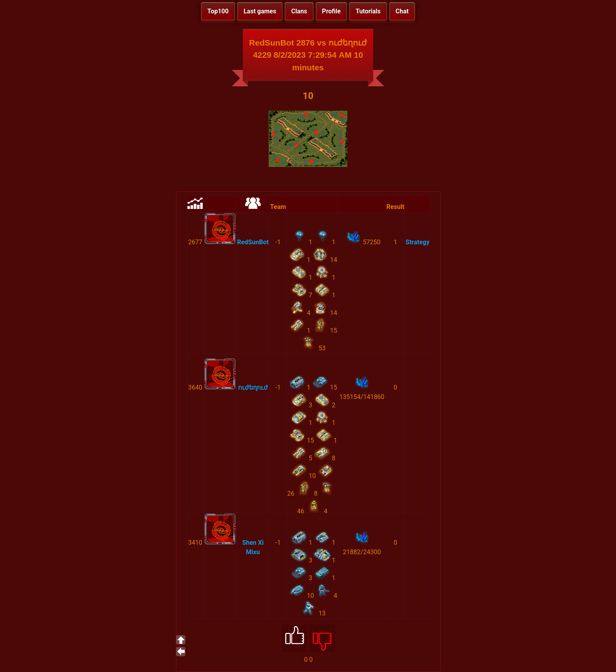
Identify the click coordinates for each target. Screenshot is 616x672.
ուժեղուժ (253, 387)
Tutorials (368, 11)
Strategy (417, 242)
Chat (402, 11)
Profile (332, 11)
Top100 (218, 11)
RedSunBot (253, 242)
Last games (260, 11)
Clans (299, 11)
